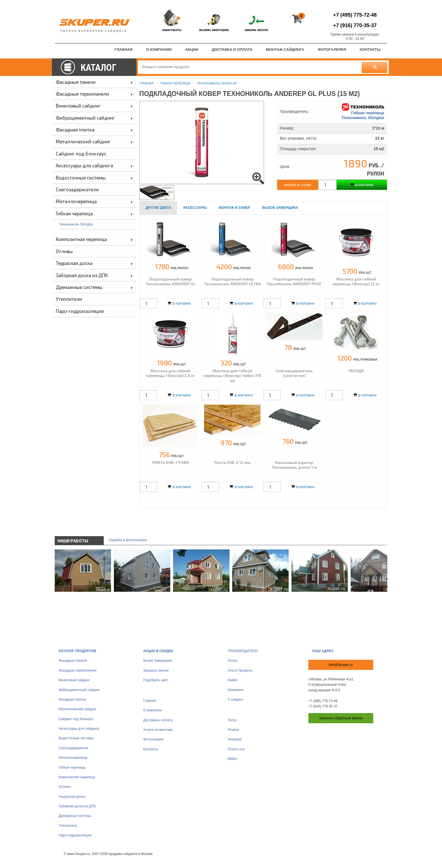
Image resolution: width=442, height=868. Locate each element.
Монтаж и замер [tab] (235, 208)
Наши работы (172, 30)
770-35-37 (355, 25)
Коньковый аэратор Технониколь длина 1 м (294, 465)
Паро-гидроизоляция (75, 835)
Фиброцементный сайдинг (79, 690)
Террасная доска (72, 797)
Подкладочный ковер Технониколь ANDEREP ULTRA (232, 281)
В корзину (362, 185)
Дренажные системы (75, 816)
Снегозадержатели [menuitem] (77, 189)
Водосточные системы (76, 738)
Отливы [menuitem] (64, 251)
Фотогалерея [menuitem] (332, 50)
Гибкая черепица (175, 83)
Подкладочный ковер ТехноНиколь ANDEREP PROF (294, 281)
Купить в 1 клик (298, 185)
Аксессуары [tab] (195, 208)
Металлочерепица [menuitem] (76, 201)
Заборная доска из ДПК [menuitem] (82, 275)
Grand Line (236, 749)
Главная (146, 83)
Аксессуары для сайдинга (79, 729)
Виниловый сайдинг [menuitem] (78, 106)
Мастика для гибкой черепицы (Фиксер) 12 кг (356, 281)
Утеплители (68, 826)
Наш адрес (323, 651)
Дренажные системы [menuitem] (79, 287)
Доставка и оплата (158, 720)
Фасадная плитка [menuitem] (75, 130)
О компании (153, 710)
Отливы (65, 787)
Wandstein (236, 690)
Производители (243, 651)
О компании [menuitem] (159, 50)
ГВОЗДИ (356, 371)
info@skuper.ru (341, 665)
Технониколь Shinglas (217, 83)
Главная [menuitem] (123, 50)
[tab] (158, 208)
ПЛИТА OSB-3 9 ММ (171, 462)
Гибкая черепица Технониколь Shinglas (363, 112)
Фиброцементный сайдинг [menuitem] (85, 118)
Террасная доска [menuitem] (74, 263)
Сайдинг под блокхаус (76, 719)
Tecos (232, 720)
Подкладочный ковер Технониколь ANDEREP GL (171, 281)
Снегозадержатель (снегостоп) (294, 373)
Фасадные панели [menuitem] (76, 82)
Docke (233, 661)
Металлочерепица (73, 758)
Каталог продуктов (77, 651)
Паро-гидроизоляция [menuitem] (80, 311)
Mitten (232, 759)
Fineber (234, 730)
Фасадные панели (73, 661)
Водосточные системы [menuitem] (81, 177)
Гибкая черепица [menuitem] (74, 213)
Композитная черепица (77, 777)
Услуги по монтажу (158, 730)
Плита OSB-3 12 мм (232, 462)
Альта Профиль (240, 670)
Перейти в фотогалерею (128, 540)
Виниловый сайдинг (74, 680)
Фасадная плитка (72, 700)
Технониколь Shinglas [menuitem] (76, 224)
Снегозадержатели (73, 748)
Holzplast (235, 739)
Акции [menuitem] (192, 50)
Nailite (232, 680)
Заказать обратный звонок (341, 718)
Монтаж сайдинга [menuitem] (285, 50)
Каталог (99, 68)
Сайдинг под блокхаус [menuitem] (81, 154)
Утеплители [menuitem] (69, 299)
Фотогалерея (153, 739)
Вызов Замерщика (158, 661)
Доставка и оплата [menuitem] (232, 50)
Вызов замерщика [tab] (280, 208)
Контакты (151, 749)
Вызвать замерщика (214, 30)
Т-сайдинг (236, 700)
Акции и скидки (158, 651)
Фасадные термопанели (78, 670)
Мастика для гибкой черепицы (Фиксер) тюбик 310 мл (232, 376)
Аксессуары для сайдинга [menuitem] (84, 165)
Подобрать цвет (156, 680)
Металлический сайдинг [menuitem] (83, 141)
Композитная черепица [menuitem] (81, 239)
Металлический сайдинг (78, 709)
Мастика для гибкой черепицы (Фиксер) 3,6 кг (170, 373)
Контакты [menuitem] (370, 50)
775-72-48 (355, 15)
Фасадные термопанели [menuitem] (82, 94)
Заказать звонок (256, 30)
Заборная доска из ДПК (77, 806)
